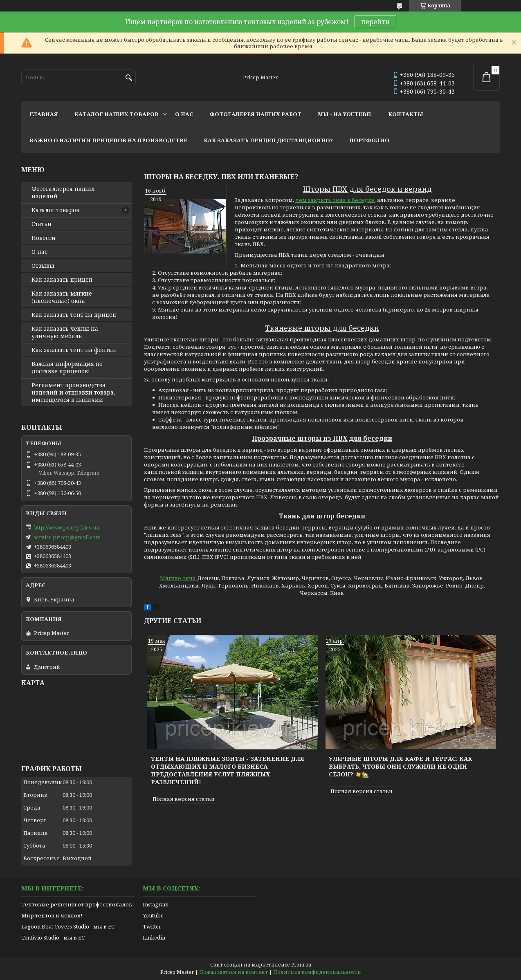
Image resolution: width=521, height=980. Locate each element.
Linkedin (154, 937)
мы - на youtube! (345, 114)
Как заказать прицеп (62, 280)
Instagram (156, 904)
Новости (44, 238)
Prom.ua (301, 965)
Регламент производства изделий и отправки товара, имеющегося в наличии (73, 392)
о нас (184, 114)
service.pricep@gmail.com (67, 537)
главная (44, 114)
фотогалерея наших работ (255, 114)
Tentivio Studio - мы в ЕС (53, 937)
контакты (406, 114)
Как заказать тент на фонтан (74, 350)
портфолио (369, 140)
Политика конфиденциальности (317, 972)
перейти (375, 22)
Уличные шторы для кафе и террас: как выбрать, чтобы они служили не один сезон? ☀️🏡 (401, 766)
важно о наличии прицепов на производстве (108, 140)
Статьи (42, 224)
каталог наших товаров (117, 114)
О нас (39, 252)
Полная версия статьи (184, 799)
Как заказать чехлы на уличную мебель (65, 332)
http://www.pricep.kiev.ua (66, 527)
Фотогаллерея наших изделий (63, 193)
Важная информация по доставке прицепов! (67, 368)
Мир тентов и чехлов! (52, 915)
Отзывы (43, 266)
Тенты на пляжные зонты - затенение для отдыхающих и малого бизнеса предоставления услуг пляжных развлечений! (228, 770)
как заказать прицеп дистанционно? (268, 140)
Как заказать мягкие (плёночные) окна (62, 297)
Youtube (153, 915)
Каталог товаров (55, 210)
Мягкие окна (178, 578)
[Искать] (129, 78)
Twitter (152, 926)
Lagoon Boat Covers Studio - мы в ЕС (68, 926)
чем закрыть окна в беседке (335, 200)
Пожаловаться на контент (234, 972)
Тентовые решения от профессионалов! (77, 904)
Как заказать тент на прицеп (74, 315)
